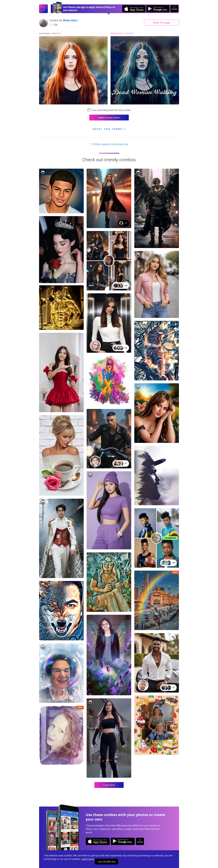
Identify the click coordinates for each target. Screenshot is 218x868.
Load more (109, 785)
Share (162, 23)
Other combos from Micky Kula (109, 144)
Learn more (88, 859)
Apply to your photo (109, 118)
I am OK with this (106, 862)
